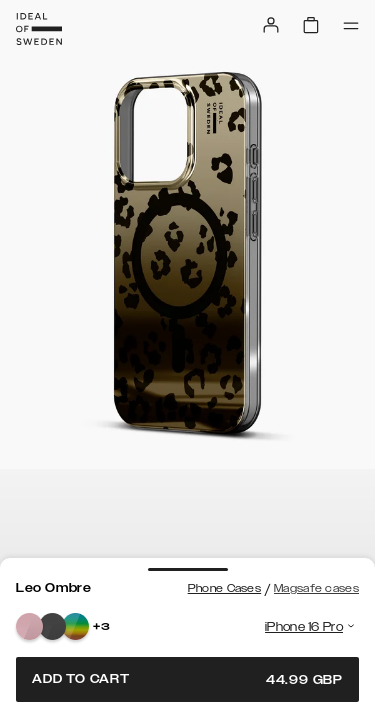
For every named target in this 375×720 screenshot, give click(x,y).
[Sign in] (271, 25)
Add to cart (187, 679)
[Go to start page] (39, 29)
